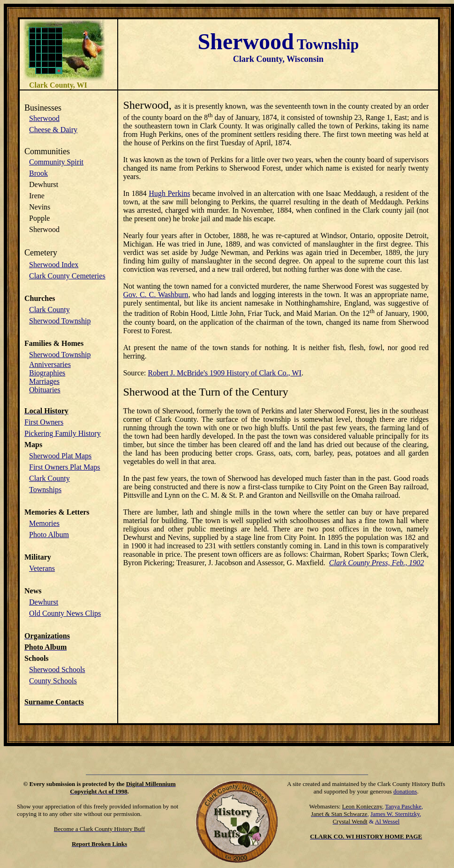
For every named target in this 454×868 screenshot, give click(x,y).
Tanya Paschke (403, 806)
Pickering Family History (63, 433)
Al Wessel (387, 821)
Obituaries (45, 390)
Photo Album (49, 535)
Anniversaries (50, 364)
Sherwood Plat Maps (60, 456)
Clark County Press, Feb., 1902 (377, 563)
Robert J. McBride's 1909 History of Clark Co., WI (224, 373)
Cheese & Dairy (53, 130)
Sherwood (44, 118)
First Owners (44, 422)
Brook (38, 173)
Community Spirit (56, 162)
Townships (45, 490)
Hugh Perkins (169, 193)
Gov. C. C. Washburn (155, 295)
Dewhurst (44, 602)
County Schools (53, 681)
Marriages (44, 381)
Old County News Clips (65, 613)
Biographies (47, 373)
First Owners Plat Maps (65, 467)
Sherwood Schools (57, 670)
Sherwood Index (54, 265)
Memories (44, 523)
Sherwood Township (60, 321)
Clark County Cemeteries (67, 276)
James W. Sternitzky (395, 814)
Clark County (49, 310)
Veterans (42, 568)
